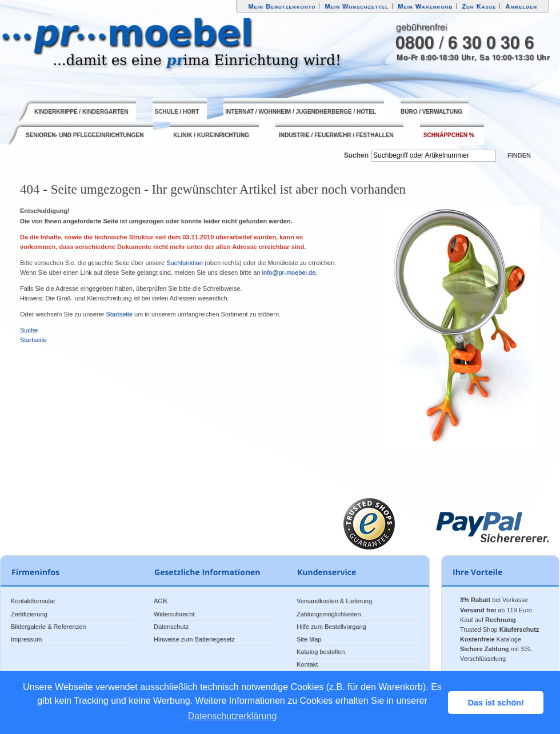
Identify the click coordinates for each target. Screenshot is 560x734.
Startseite (119, 314)
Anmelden (522, 6)
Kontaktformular (33, 601)
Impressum (26, 639)
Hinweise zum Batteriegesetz (194, 639)
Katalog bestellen (321, 652)
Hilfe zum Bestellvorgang (331, 627)
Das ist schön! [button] (496, 703)
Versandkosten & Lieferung (334, 601)
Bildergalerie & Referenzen (48, 627)
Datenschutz (171, 627)
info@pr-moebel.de (289, 272)
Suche (29, 330)
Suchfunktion (185, 263)
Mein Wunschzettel (357, 6)
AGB (160, 601)
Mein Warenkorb (425, 6)
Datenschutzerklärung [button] (233, 716)
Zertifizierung (29, 614)
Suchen (356, 155)
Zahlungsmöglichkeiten (329, 614)
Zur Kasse (479, 6)
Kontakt (307, 664)
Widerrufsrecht (174, 614)
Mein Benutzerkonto (282, 6)
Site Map (309, 639)
